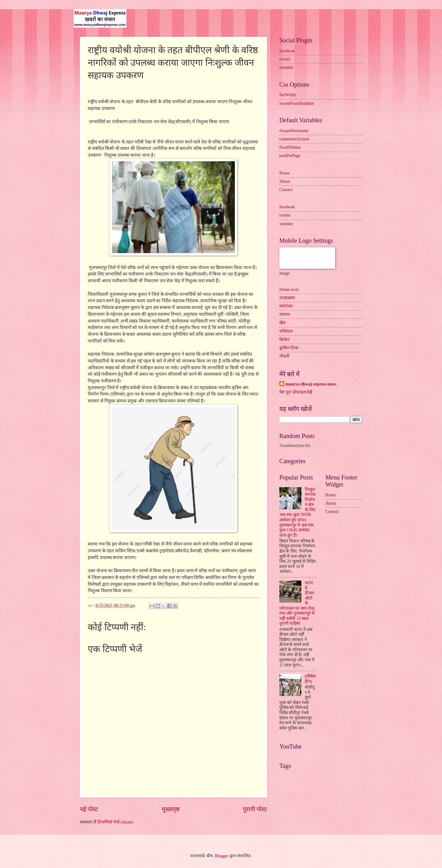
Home (285, 173)
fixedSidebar (290, 147)
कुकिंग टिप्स (289, 348)
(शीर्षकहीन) (310, 679)
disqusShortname (294, 131)
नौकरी (284, 356)
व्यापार (285, 314)
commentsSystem (294, 139)
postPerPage (290, 156)
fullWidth (287, 95)
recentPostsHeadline (297, 103)
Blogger (222, 856)
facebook (287, 51)
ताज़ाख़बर (287, 298)
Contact (286, 190)
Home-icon (289, 289)
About (285, 181)
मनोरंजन (286, 306)
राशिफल (286, 331)
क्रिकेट (284, 340)
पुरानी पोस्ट (255, 809)
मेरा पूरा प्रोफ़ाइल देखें (296, 392)
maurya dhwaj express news (311, 384)
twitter (285, 59)
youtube (286, 67)
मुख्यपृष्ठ (171, 809)
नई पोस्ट (89, 809)
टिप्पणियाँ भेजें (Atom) (115, 822)
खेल (282, 323)
